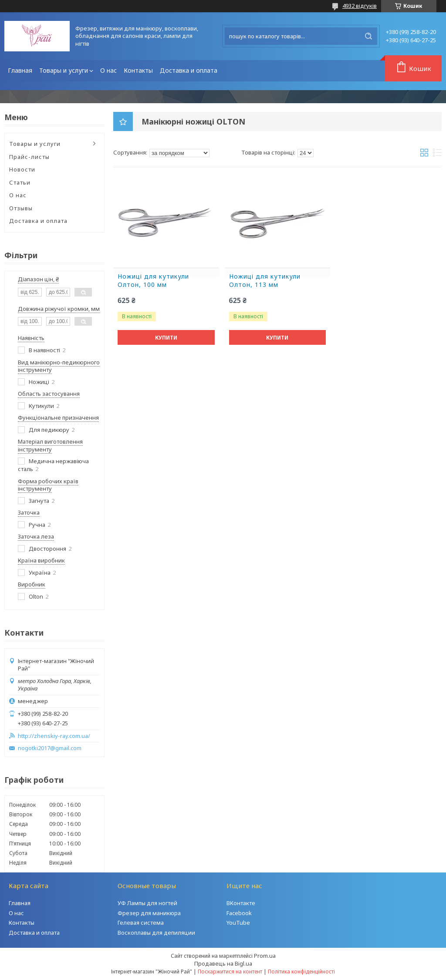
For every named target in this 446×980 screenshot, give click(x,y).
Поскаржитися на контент (230, 972)
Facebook (239, 913)
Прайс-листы (29, 157)
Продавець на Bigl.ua (223, 963)
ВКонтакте (241, 903)
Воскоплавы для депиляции (156, 933)
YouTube (238, 923)
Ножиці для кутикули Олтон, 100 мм (153, 281)
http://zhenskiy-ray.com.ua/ (54, 736)
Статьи (20, 182)
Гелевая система (141, 923)
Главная (20, 70)
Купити (166, 338)
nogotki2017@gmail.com (50, 748)
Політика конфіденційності (301, 972)
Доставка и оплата (189, 70)
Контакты (138, 70)
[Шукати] (368, 36)
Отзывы (21, 208)
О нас (108, 70)
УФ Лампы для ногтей (147, 903)
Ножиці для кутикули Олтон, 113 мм (265, 281)
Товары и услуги (64, 70)
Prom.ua (265, 956)
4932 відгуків (360, 6)
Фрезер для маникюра (149, 913)
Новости (22, 169)
